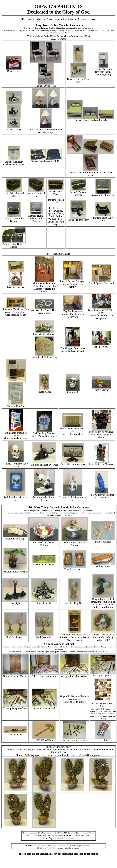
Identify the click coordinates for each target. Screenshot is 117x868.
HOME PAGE (40, 845)
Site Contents (59, 845)
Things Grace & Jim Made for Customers (59, 25)
